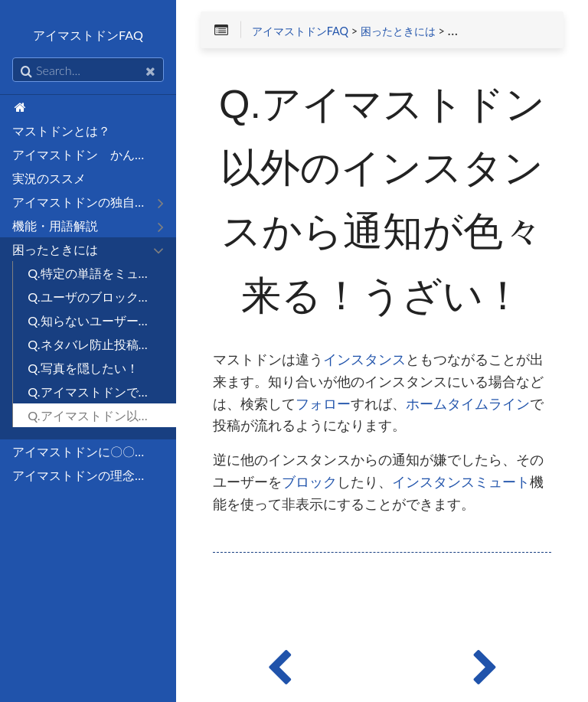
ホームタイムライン (468, 404)
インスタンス (364, 360)
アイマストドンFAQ (300, 31)
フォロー (323, 404)
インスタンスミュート (461, 482)
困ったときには (398, 31)
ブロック (309, 482)
